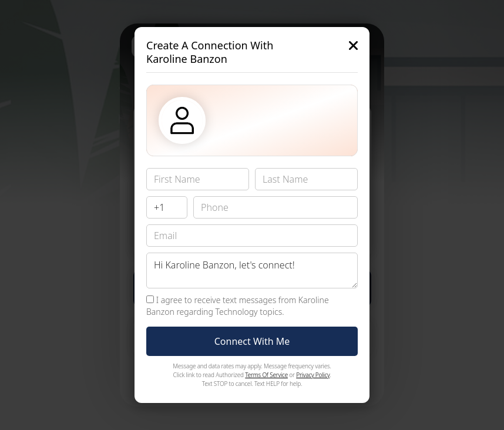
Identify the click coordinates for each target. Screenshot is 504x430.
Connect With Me (252, 341)
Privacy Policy (313, 375)
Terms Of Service (266, 375)
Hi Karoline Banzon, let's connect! (252, 271)
